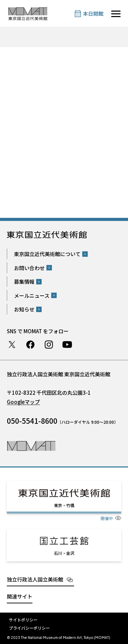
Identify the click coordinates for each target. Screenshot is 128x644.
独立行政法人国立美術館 (35, 579)
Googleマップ (23, 402)
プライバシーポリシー (29, 628)
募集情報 (24, 282)
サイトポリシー (23, 620)
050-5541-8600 (32, 421)
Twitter (12, 345)
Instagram (49, 345)
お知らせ (24, 309)
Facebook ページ (30, 345)
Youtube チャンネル (67, 345)
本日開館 (93, 13)
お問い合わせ (29, 268)
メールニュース (32, 296)
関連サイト (20, 596)
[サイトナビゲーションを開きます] (116, 14)
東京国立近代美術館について (47, 254)
